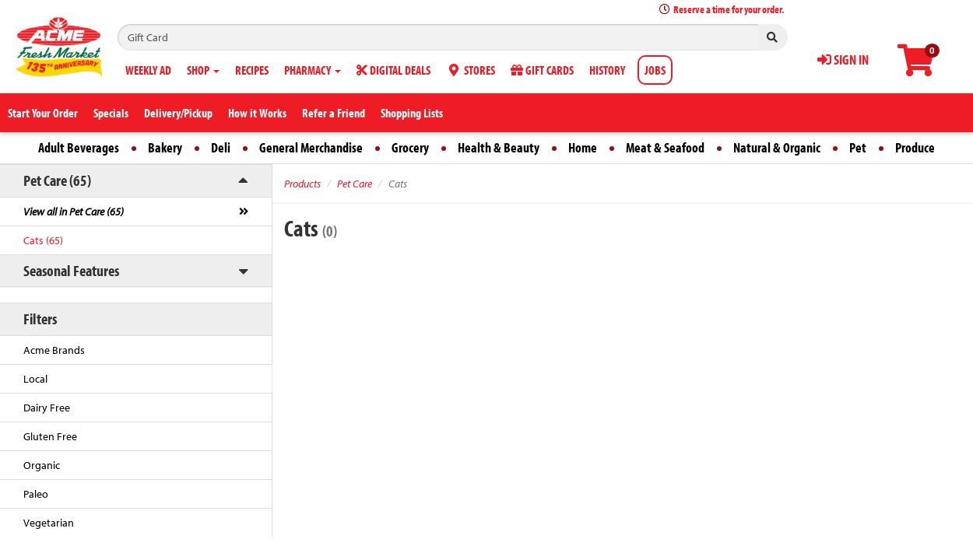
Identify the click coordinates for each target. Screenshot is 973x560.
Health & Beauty (499, 147)
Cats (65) (43, 240)
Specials (111, 113)
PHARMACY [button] (313, 70)
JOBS (655, 70)
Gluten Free (50, 436)
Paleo (36, 494)
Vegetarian (49, 523)
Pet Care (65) (57, 180)
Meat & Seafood (665, 147)
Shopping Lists (412, 113)
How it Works (257, 113)
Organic (42, 465)
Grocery (410, 147)
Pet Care (355, 184)
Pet (858, 147)
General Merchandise (311, 147)
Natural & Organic (777, 147)
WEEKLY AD (148, 70)
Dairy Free (47, 408)
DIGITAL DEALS (393, 70)
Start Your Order (43, 113)
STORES (471, 70)
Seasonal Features (71, 270)
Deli (221, 147)
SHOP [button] (203, 70)
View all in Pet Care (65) (74, 212)
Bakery (165, 147)
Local (35, 379)
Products (302, 184)
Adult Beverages (79, 147)
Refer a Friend (334, 113)
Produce (915, 147)
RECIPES (252, 70)
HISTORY (607, 70)
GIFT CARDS (542, 70)
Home (583, 147)
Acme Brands (54, 350)
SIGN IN (843, 59)
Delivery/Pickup (178, 113)
